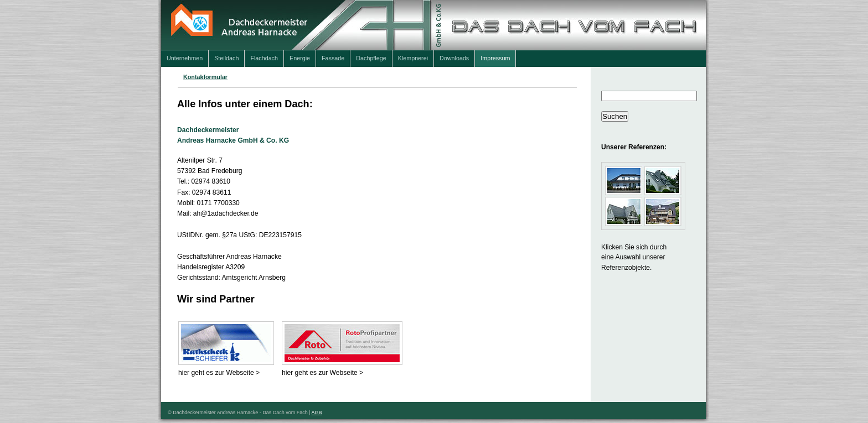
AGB (317, 412)
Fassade (333, 58)
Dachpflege (371, 58)
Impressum (495, 58)
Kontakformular (205, 77)
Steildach (226, 58)
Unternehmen (185, 58)
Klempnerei (413, 58)
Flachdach (264, 58)
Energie (300, 58)
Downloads (454, 58)
